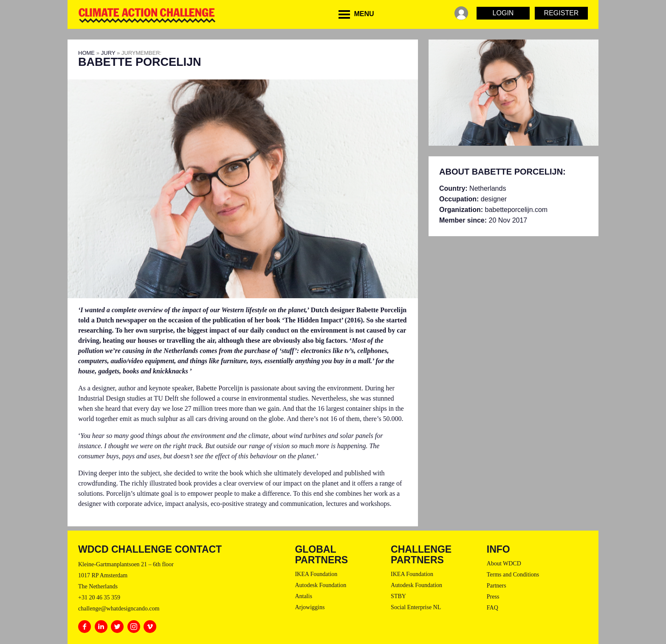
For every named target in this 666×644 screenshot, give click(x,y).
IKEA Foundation (316, 574)
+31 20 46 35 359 (99, 597)
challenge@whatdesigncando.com (119, 609)
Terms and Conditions (513, 575)
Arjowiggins (310, 607)
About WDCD (504, 563)
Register (562, 13)
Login (503, 13)
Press (493, 597)
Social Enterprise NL (416, 607)
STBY (398, 596)
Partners (497, 586)
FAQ (492, 608)
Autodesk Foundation (320, 585)
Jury (108, 53)
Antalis (303, 596)
